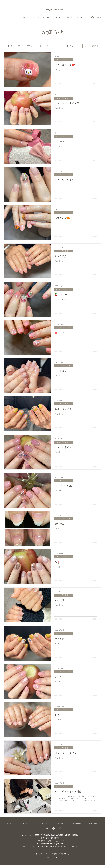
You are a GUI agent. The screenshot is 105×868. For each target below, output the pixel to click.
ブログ (30, 46)
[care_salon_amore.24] (60, 828)
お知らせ (20, 46)
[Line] (47, 828)
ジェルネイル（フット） (67, 46)
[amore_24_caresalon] (54, 828)
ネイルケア (8, 46)
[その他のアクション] (97, 57)
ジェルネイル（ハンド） (45, 46)
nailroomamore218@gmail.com (52, 844)
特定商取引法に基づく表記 (60, 854)
